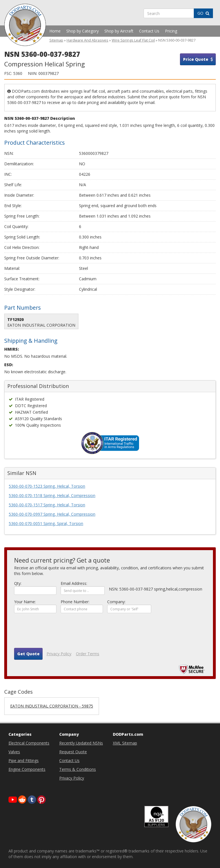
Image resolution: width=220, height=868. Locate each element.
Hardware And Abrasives (87, 40)
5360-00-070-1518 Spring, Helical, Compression (52, 495)
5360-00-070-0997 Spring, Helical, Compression (52, 514)
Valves (14, 752)
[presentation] (57, 633)
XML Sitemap (125, 743)
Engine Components (27, 769)
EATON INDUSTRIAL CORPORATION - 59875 (52, 706)
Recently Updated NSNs (81, 743)
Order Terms (88, 654)
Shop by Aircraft (119, 31)
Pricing (171, 31)
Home (55, 31)
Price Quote (198, 59)
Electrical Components (29, 743)
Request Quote (73, 752)
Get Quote (28, 654)
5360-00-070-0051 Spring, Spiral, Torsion (46, 523)
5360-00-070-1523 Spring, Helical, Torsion (47, 486)
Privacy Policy (59, 654)
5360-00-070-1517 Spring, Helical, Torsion (47, 505)
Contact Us (149, 31)
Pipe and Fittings (24, 760)
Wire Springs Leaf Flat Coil (133, 40)
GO (203, 13)
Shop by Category (82, 31)
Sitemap (56, 40)
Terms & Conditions (78, 769)
